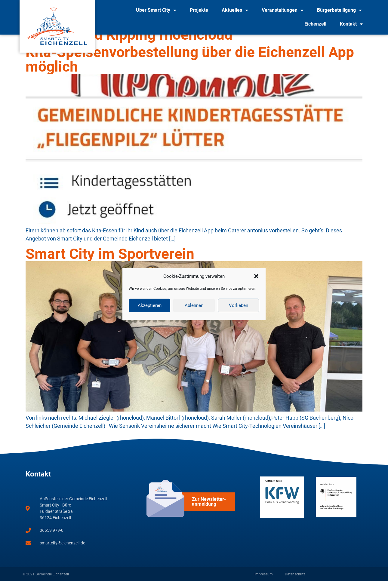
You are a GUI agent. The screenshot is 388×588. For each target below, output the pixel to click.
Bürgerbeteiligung (339, 10)
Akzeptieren (150, 305)
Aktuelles (235, 10)
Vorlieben (239, 305)
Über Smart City (156, 10)
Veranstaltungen (283, 10)
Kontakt (351, 24)
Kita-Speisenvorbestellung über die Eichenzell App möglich (190, 66)
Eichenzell (315, 24)
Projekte (199, 10)
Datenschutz (295, 581)
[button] (256, 276)
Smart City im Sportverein (110, 261)
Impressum (264, 581)
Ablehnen (194, 305)
